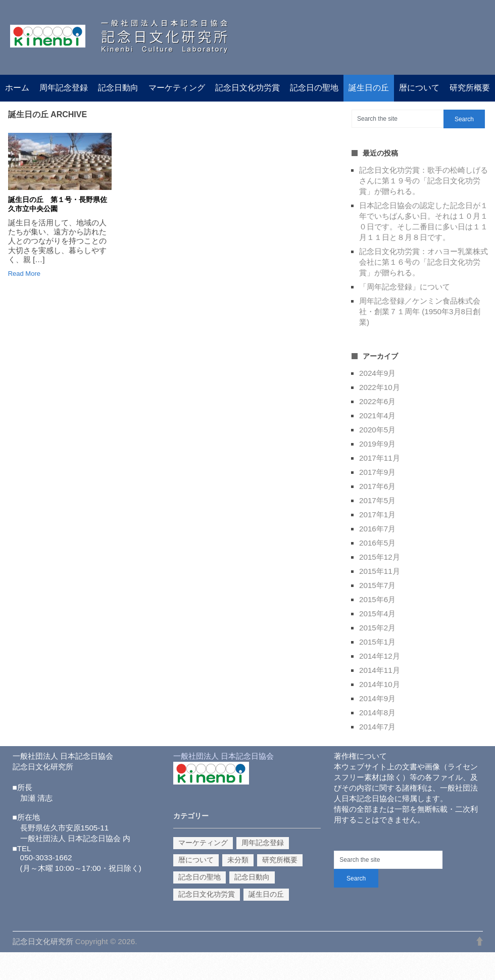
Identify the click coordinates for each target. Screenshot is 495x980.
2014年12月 (380, 656)
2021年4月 (377, 415)
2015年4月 (377, 614)
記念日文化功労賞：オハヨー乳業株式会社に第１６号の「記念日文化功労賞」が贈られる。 (424, 262)
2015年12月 (380, 557)
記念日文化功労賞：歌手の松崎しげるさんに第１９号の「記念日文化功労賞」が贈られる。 (424, 181)
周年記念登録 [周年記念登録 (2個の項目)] (263, 843)
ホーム (17, 88)
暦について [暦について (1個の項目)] (196, 860)
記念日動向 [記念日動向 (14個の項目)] (252, 877)
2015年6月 (377, 599)
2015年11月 (380, 571)
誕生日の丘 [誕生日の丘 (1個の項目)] (266, 894)
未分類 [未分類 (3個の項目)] (238, 860)
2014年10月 (380, 684)
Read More (24, 274)
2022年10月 (380, 387)
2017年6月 (377, 486)
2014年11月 (380, 670)
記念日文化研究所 (43, 941)
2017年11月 (380, 458)
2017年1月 (377, 514)
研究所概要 (470, 88)
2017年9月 (377, 472)
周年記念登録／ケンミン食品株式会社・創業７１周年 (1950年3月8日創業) (420, 311)
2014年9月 (377, 698)
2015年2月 (377, 628)
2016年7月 (377, 529)
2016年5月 (377, 543)
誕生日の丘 (369, 88)
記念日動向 (118, 88)
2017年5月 (377, 500)
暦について (419, 88)
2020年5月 (377, 430)
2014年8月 (377, 713)
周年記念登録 (64, 88)
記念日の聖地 (314, 88)
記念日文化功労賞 (247, 88)
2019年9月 (377, 444)
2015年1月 (377, 642)
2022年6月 (377, 401)
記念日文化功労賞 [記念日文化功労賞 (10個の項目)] (207, 894)
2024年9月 (377, 373)
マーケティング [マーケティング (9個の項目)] (203, 843)
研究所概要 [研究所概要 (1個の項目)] (280, 860)
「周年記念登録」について (405, 287)
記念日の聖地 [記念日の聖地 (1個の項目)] (200, 877)
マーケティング (177, 88)
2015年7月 (377, 585)
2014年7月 (377, 727)
